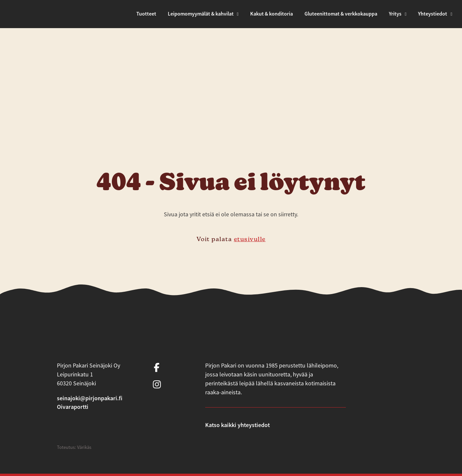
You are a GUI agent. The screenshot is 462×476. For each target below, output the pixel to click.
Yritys (395, 14)
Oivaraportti (73, 407)
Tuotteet (146, 14)
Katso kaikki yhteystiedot (237, 425)
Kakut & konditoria (272, 14)
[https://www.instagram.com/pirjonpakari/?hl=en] (157, 385)
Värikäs (84, 447)
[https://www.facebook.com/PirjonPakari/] (157, 368)
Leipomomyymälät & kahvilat (201, 14)
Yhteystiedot (433, 14)
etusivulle (250, 239)
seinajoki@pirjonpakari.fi (90, 398)
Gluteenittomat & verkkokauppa (341, 14)
